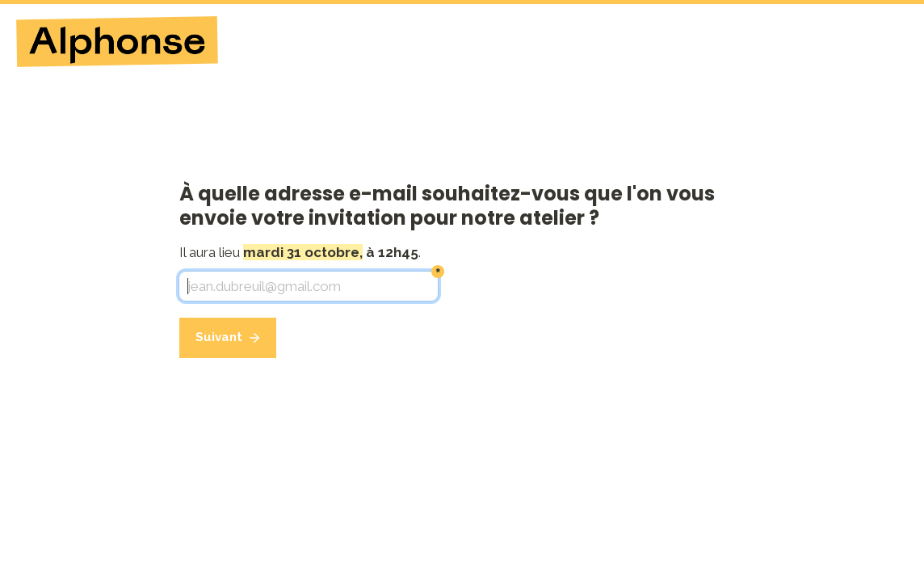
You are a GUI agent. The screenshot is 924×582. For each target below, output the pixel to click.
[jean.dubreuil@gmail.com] (309, 286)
